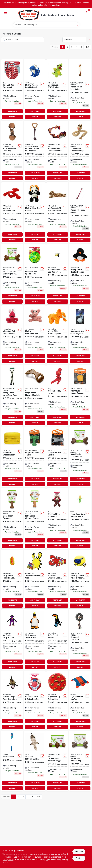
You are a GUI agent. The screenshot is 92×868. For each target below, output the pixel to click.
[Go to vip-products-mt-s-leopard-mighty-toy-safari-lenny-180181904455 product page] (57, 212)
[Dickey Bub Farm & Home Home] (29, 15)
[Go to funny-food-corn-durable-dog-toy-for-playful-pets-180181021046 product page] (80, 518)
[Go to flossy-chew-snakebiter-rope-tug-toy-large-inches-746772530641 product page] (80, 151)
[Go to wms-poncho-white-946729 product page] (35, 335)
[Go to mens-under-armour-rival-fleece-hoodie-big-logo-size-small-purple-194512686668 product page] (12, 335)
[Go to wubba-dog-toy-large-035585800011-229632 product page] (57, 395)
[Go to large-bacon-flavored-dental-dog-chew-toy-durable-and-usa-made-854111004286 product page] (35, 395)
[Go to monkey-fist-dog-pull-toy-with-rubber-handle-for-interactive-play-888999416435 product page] (35, 151)
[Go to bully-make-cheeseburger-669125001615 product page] (12, 457)
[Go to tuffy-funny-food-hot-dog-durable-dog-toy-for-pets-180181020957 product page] (12, 579)
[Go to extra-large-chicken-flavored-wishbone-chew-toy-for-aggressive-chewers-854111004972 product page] (35, 518)
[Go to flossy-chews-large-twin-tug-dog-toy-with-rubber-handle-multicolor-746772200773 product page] (12, 395)
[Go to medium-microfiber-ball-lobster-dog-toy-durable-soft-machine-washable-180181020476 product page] (12, 212)
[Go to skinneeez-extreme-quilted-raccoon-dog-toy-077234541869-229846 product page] (35, 761)
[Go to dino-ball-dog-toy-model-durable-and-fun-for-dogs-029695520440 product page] (12, 89)
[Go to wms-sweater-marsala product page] (80, 579)
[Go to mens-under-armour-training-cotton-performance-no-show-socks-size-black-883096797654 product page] (80, 274)
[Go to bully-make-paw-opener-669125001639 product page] (57, 457)
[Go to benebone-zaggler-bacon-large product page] (57, 761)
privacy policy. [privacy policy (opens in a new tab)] (8, 860)
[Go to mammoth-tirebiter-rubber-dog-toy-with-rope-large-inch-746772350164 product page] (80, 640)
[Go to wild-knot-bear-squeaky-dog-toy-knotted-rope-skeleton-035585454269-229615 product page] (57, 518)
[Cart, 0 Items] (87, 12)
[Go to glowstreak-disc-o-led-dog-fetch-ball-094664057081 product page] (80, 335)
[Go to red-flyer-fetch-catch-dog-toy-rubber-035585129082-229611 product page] (35, 700)
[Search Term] (46, 25)
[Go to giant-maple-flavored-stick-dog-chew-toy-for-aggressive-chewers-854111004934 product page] (80, 457)
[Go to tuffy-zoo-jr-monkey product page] (12, 640)
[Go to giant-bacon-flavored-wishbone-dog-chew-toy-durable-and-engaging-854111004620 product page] (12, 518)
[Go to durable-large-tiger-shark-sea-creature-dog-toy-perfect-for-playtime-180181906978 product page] (12, 700)
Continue (79, 852)
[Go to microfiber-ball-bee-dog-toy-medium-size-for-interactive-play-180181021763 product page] (57, 274)
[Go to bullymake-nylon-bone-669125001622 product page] (35, 457)
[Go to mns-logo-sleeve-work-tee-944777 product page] (35, 274)
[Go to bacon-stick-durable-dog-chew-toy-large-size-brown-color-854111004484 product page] (80, 761)
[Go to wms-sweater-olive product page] (57, 640)
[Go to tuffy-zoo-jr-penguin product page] (35, 640)
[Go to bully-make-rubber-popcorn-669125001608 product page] (80, 395)
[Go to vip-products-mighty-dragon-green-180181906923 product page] (57, 89)
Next (87, 47)
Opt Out (79, 858)
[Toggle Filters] (89, 40)
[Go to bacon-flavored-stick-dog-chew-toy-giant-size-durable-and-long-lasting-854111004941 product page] (12, 274)
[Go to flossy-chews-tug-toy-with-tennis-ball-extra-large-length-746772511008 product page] (80, 89)
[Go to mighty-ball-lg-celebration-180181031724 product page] (57, 700)
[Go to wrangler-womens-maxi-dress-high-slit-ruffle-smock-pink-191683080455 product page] (80, 212)
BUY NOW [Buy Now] (12, 117)
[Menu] (5, 13)
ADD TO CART (12, 111)
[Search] (77, 24)
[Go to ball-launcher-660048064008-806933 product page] (12, 761)
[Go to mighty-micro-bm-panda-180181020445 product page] (35, 212)
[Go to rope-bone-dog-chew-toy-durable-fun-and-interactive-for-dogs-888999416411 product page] (12, 151)
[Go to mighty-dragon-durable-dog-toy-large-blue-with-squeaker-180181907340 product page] (35, 89)
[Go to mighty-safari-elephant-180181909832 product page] (57, 335)
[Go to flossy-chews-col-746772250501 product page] (57, 151)
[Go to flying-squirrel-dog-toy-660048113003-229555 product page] (80, 700)
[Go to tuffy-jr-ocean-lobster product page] (57, 579)
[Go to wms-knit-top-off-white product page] (35, 579)
